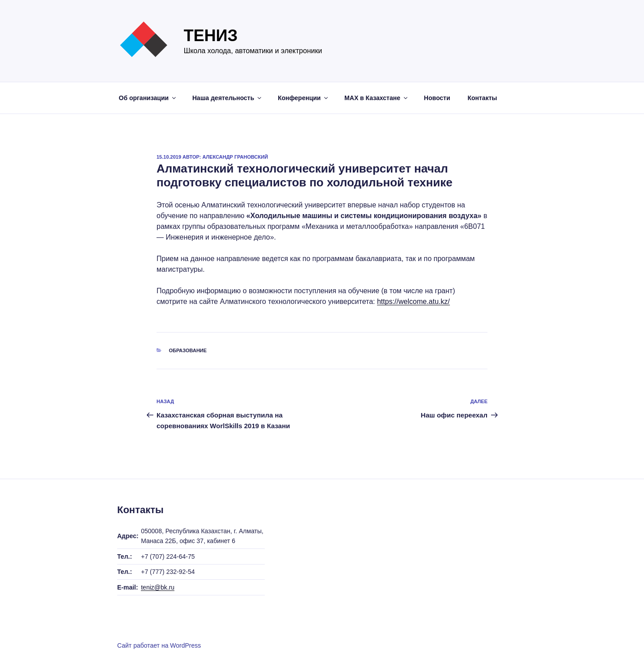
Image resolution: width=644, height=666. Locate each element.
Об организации (148, 98)
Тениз (211, 36)
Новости (437, 98)
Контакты (482, 98)
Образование (188, 350)
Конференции (303, 98)
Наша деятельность (227, 98)
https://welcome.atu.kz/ (413, 301)
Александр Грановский (235, 157)
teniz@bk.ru (158, 587)
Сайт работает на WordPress (159, 645)
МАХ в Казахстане (377, 98)
